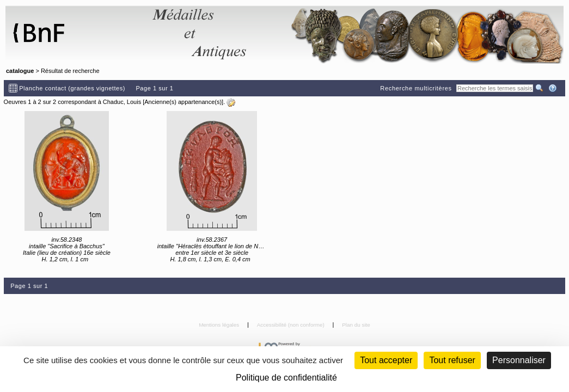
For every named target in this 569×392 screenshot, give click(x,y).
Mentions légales (220, 325)
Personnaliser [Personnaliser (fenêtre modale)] (519, 360)
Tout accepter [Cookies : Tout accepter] (386, 360)
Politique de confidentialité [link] (286, 378)
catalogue (20, 71)
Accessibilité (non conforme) (292, 325)
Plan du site (356, 325)
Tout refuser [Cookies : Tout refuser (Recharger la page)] (452, 360)
